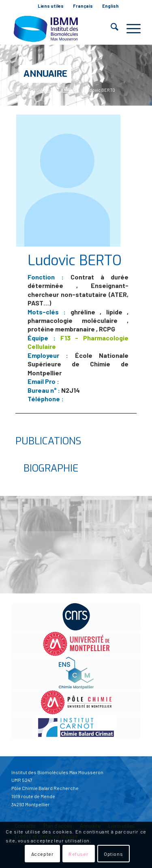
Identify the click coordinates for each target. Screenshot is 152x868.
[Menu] (130, 28)
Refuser (78, 854)
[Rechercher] (110, 28)
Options (113, 854)
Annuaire (45, 74)
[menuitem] (51, 6)
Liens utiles (51, 6)
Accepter (43, 854)
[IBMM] (63, 28)
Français (83, 6)
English (110, 6)
